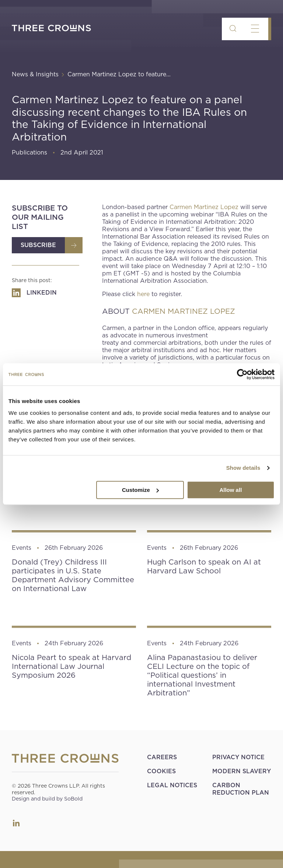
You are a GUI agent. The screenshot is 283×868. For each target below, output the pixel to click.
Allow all (230, 490)
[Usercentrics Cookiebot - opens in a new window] (242, 374)
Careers (162, 757)
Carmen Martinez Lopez (204, 207)
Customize (140, 490)
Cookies (161, 771)
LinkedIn (16, 823)
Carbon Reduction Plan (241, 789)
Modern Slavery (242, 771)
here (143, 294)
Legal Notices (172, 785)
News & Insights (35, 74)
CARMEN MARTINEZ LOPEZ (184, 311)
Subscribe (38, 245)
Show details (243, 468)
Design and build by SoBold (47, 799)
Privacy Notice (238, 757)
